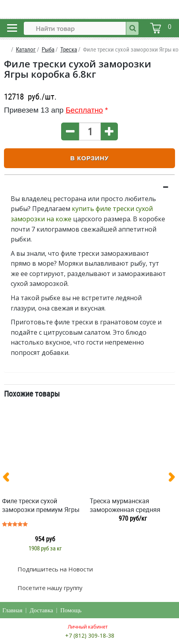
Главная (12, 610)
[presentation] (9, 479)
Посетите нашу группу (49, 588)
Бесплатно (84, 110)
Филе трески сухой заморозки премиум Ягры (41, 505)
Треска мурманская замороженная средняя (125, 505)
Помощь (71, 610)
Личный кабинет (88, 627)
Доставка (41, 610)
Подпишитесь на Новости (54, 569)
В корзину (89, 158)
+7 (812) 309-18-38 (90, 635)
